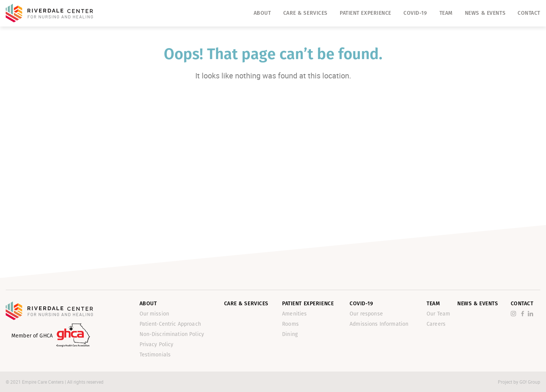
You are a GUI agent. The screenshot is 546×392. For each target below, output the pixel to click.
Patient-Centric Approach (170, 324)
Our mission (155, 314)
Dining (290, 334)
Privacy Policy (157, 344)
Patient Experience (366, 13)
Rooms (290, 324)
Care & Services (305, 13)
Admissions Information (379, 324)
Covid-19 (415, 13)
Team (446, 13)
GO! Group (530, 382)
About (262, 13)
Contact (529, 13)
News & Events (485, 13)
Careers (436, 324)
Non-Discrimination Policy (172, 334)
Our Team (438, 314)
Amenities (294, 314)
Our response (366, 314)
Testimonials (155, 355)
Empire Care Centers (43, 382)
